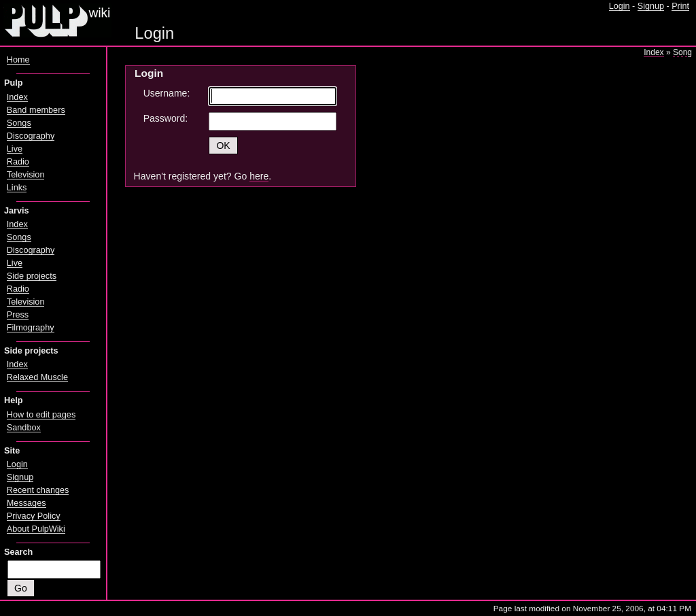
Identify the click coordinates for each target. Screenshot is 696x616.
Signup (651, 6)
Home (18, 60)
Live (15, 149)
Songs (19, 123)
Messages (27, 503)
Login (620, 6)
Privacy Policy (34, 516)
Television (26, 175)
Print (680, 6)
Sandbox (24, 428)
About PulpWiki (36, 529)
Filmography (31, 328)
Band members (36, 110)
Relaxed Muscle (37, 377)
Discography (31, 136)
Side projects (32, 276)
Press (18, 315)
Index (654, 52)
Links (17, 188)
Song (682, 52)
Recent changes (38, 490)
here (259, 176)
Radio (18, 162)
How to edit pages (41, 415)
